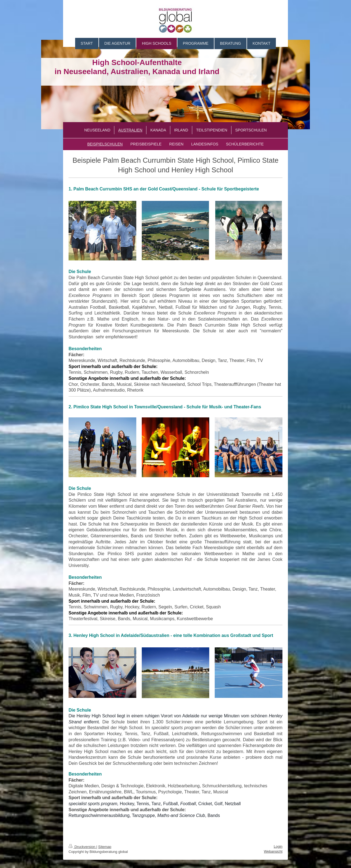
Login (278, 846)
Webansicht (273, 851)
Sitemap (105, 847)
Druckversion (82, 847)
